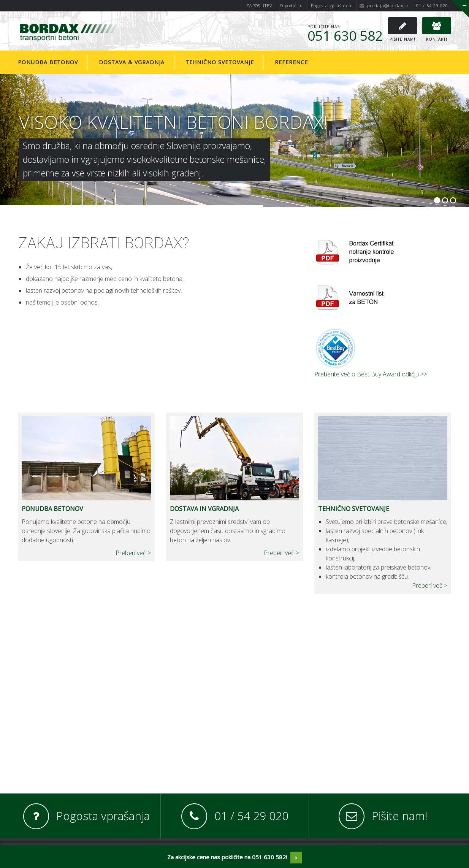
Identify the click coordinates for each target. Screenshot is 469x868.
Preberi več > (133, 553)
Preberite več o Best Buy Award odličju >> (371, 374)
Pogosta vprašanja (331, 6)
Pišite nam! (400, 816)
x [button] (296, 857)
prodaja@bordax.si (384, 6)
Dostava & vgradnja (132, 62)
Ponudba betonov (48, 62)
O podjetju (292, 6)
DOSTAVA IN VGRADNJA (204, 509)
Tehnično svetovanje (220, 62)
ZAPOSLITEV (259, 6)
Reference (291, 62)
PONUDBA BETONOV (52, 509)
